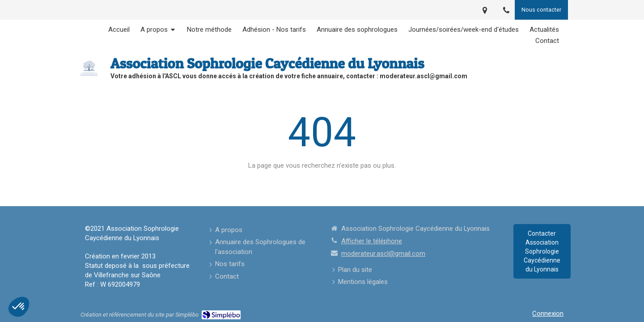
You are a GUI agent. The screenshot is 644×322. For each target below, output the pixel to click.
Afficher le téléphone (372, 241)
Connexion (548, 314)
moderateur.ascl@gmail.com (383, 254)
